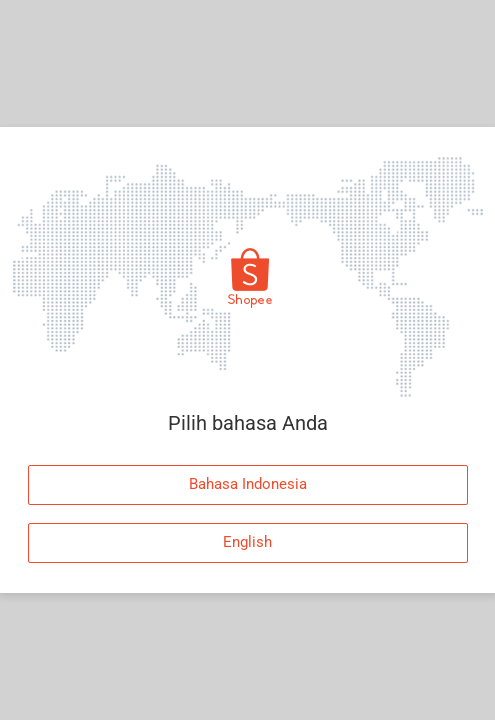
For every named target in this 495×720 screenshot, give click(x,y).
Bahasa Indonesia (248, 484)
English (247, 542)
